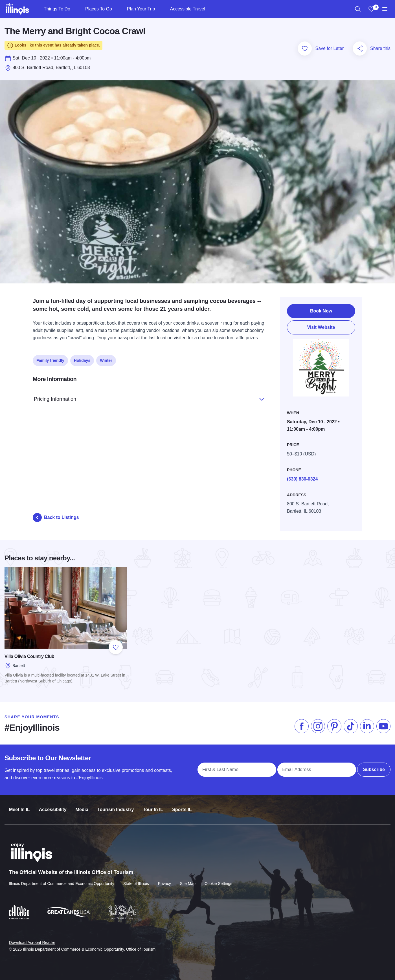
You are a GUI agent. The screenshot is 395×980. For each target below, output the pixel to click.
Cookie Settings (218, 880)
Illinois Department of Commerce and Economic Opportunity (62, 880)
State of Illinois (136, 880)
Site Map (188, 880)
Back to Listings (56, 519)
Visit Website (321, 327)
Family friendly (50, 360)
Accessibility (53, 806)
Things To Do (57, 9)
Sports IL (182, 806)
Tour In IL (153, 806)
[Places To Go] (117, 9)
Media (82, 806)
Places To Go (99, 9)
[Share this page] (360, 50)
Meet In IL (19, 806)
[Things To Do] (75, 9)
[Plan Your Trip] (160, 9)
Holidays (82, 360)
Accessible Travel (187, 9)
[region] (358, 9)
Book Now (321, 311)
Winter (106, 360)
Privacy (164, 880)
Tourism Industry (116, 806)
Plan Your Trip (141, 9)
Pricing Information (143, 398)
